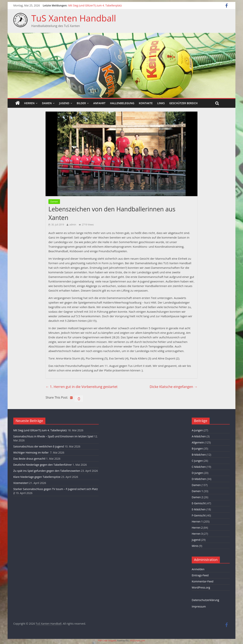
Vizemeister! (21, 483)
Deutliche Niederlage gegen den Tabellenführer (43, 465)
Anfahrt (99, 103)
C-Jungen (197, 461)
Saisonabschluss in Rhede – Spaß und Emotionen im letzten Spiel (53, 436)
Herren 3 (197, 534)
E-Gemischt (199, 503)
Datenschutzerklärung (205, 600)
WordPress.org (201, 587)
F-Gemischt (199, 515)
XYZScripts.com (138, 640)
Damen (47, 103)
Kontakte (146, 103)
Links (161, 103)
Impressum (199, 606)
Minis (195, 546)
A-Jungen (197, 430)
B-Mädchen (199, 455)
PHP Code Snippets (107, 640)
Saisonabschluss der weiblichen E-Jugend (39, 446)
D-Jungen (197, 473)
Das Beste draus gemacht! (29, 459)
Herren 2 (197, 528)
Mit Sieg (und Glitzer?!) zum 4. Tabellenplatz (95, 5)
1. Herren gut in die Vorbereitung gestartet (82, 387)
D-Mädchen (199, 479)
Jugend (64, 103)
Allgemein (198, 442)
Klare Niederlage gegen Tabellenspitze (37, 477)
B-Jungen (197, 448)
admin (73, 225)
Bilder (81, 103)
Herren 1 (197, 521)
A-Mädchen (199, 436)
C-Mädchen (199, 467)
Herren (29, 103)
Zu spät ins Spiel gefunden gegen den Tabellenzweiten (47, 471)
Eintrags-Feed (200, 575)
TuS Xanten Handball (74, 18)
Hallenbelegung (122, 103)
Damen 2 (197, 497)
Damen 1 (197, 491)
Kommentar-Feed (203, 581)
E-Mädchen (199, 509)
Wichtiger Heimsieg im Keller (31, 452)
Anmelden (198, 569)
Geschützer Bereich (183, 103)
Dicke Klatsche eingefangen (174, 387)
